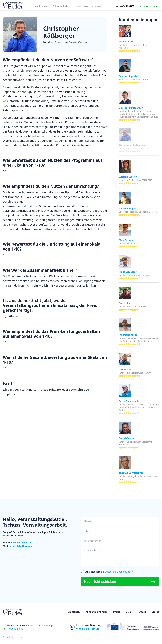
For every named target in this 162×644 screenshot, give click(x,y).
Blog (87, 6)
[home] (13, 5)
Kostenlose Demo (149, 6)
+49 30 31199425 (22, 543)
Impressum (20, 637)
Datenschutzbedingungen (119, 572)
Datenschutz (8, 637)
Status (155, 612)
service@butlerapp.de (21, 546)
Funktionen (41, 6)
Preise (78, 6)
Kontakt (97, 6)
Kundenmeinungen (97, 612)
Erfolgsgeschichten (61, 6)
